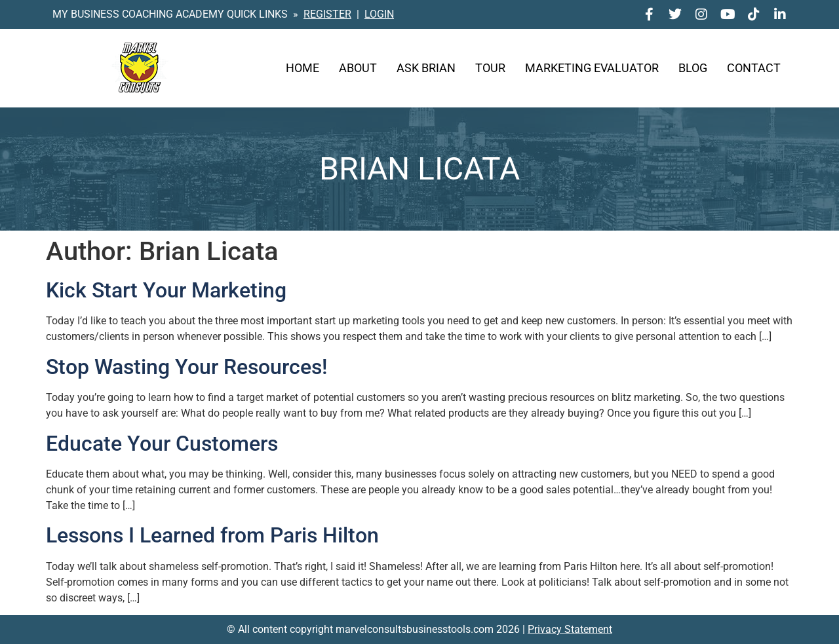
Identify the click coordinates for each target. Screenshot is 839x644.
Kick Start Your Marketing (166, 290)
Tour (490, 68)
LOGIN (379, 14)
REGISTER (327, 14)
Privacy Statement (570, 629)
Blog (693, 68)
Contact (754, 68)
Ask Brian (426, 68)
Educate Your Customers (162, 444)
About (358, 68)
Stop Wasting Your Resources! (186, 367)
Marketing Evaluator (592, 68)
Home (302, 68)
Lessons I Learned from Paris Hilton (212, 535)
